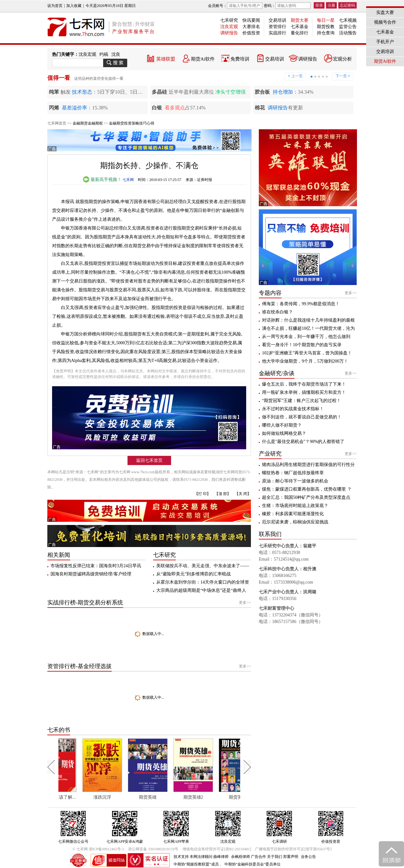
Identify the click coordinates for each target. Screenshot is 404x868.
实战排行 (277, 33)
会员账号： (235, 6)
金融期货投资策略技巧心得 (132, 123)
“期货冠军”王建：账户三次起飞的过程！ (301, 401)
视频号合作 (385, 22)
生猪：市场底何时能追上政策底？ (295, 506)
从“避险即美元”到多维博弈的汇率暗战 (193, 574)
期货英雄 (169, 797)
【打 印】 (202, 494)
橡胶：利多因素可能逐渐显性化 (293, 514)
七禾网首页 (57, 123)
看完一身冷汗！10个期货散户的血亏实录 (302, 345)
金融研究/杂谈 (277, 373)
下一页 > (343, 76)
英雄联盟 (166, 59)
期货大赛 (300, 20)
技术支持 (181, 857)
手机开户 (385, 42)
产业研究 (270, 454)
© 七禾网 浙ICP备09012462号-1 (98, 849)
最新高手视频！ (102, 180)
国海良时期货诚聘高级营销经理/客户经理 (91, 574)
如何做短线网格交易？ (284, 433)
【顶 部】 (223, 494)
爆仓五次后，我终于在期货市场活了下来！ (304, 384)
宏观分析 (342, 59)
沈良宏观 (229, 27)
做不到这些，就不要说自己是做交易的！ (302, 417)
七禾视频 (348, 20)
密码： (287, 6)
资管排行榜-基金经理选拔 (80, 666)
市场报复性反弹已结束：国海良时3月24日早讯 (96, 566)
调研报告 (229, 33)
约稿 (104, 54)
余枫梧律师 (241, 857)
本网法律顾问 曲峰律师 (209, 857)
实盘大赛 (385, 12)
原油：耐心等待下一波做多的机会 (295, 481)
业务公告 (308, 857)
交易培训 (277, 20)
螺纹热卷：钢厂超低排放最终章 (293, 473)
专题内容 (270, 293)
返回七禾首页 (149, 460)
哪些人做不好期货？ (282, 425)
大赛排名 (251, 27)
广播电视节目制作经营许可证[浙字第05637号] (293, 849)
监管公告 (348, 27)
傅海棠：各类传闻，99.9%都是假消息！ (301, 304)
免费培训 (240, 59)
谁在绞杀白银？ (277, 312)
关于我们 (275, 857)
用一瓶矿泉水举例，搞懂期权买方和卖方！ (304, 392)
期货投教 (326, 27)
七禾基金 (300, 27)
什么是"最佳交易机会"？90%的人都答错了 (303, 442)
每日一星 (326, 20)
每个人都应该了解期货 (80, 797)
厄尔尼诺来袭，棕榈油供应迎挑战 (295, 522)
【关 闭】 (243, 494)
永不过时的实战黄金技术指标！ (293, 409)
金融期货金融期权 (88, 123)
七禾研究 (229, 20)
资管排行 (277, 27)
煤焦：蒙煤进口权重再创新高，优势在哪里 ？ (307, 489)
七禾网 (128, 180)
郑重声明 (291, 857)
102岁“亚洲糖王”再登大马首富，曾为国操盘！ (307, 353)
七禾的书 (59, 730)
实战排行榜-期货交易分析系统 (85, 603)
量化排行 (300, 33)
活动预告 (348, 33)
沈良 (116, 54)
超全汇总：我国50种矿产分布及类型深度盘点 (306, 497)
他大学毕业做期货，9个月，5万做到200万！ (305, 361)
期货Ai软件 (203, 59)
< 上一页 (295, 76)
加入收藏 (74, 6)
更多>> (245, 603)
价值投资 (251, 33)
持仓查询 (326, 33)
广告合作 (258, 857)
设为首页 (55, 6)
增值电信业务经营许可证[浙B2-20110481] (217, 849)
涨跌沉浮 (123, 797)
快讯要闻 (251, 20)
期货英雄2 (214, 797)
